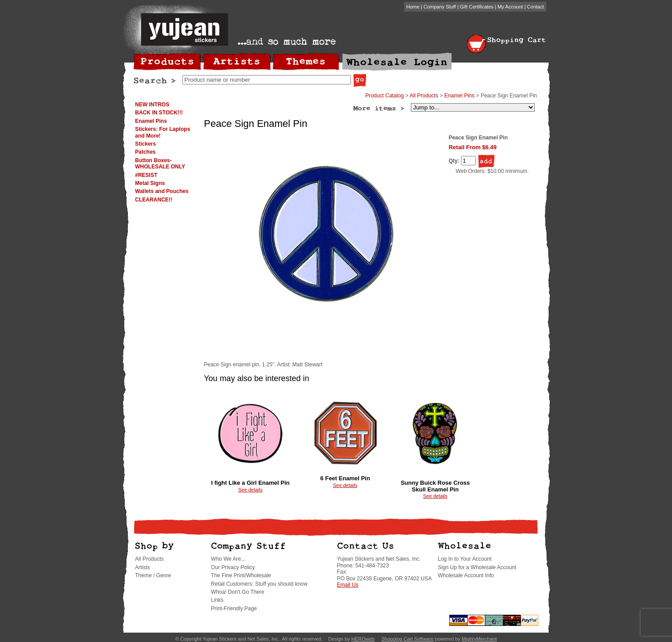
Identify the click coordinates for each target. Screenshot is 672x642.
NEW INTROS (152, 105)
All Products (424, 96)
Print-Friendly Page (234, 608)
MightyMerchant (479, 639)
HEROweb (363, 639)
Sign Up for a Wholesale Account (477, 567)
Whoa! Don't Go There (238, 592)
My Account (510, 7)
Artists (142, 567)
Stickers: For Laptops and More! (163, 132)
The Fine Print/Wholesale (241, 575)
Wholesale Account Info (466, 575)
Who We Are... (228, 559)
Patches (145, 152)
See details (250, 490)
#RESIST (146, 175)
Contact (536, 7)
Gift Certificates (477, 7)
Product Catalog (385, 96)
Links (217, 600)
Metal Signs (150, 183)
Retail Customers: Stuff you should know (259, 584)
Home (413, 7)
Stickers (146, 144)
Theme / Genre (153, 575)
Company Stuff (440, 7)
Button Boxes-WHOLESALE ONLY (160, 164)
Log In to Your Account (465, 559)
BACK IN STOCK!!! (159, 113)
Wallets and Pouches (162, 191)
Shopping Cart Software (408, 639)
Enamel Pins (151, 121)
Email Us (348, 585)
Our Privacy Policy (233, 567)
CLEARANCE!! (154, 200)
